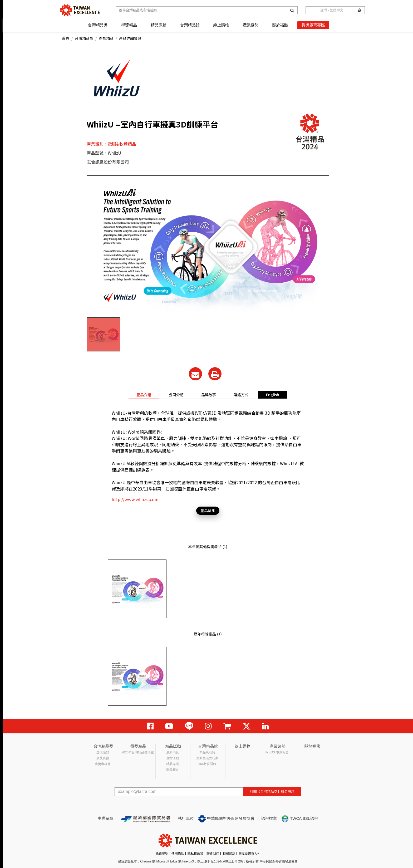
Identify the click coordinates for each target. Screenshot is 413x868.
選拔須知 (103, 752)
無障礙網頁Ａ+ (249, 854)
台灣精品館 (190, 25)
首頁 (66, 38)
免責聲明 (162, 854)
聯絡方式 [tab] (241, 395)
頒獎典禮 (103, 758)
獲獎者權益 (103, 764)
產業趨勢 (251, 25)
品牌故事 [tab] (209, 395)
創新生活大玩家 (207, 758)
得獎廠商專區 (313, 25)
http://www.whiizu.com (135, 499)
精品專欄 (173, 764)
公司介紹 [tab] (176, 395)
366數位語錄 (207, 764)
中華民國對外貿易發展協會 (226, 819)
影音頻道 (173, 770)
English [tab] (273, 395)
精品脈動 (158, 25)
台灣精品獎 (98, 25)
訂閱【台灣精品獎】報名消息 (272, 791)
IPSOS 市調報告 (277, 752)
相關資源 (229, 854)
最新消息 (173, 752)
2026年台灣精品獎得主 (138, 752)
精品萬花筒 (207, 752)
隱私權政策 (195, 854)
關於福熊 (280, 25)
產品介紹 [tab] (144, 395)
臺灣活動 (173, 758)
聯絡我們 (213, 854)
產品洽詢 (208, 511)
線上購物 (221, 25)
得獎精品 (129, 25)
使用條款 (178, 854)
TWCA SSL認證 (299, 819)
